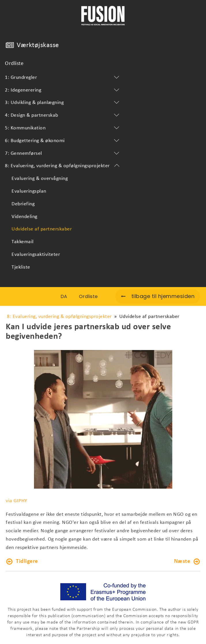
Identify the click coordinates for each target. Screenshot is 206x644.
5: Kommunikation (63, 128)
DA (64, 296)
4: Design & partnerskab (63, 116)
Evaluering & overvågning (40, 179)
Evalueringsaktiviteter (36, 255)
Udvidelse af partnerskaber (42, 229)
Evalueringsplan (29, 191)
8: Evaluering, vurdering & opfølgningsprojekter (63, 166)
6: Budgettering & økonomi (63, 141)
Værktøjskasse (38, 45)
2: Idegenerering (63, 90)
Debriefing (23, 204)
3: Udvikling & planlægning (63, 103)
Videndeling (24, 217)
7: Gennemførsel (63, 154)
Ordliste (14, 64)
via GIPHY (17, 501)
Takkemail (23, 242)
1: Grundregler (63, 78)
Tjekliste (21, 267)
